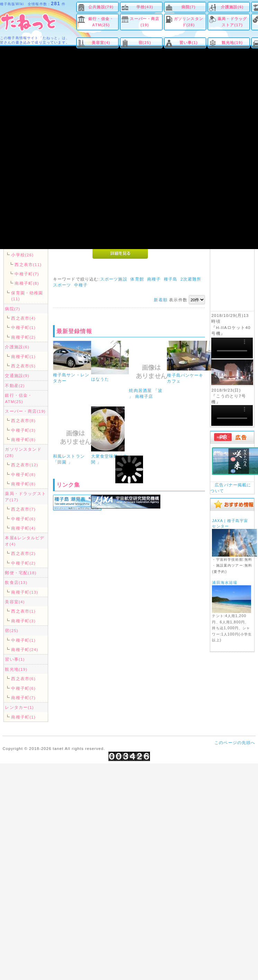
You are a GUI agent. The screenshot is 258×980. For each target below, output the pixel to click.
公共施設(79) (101, 7)
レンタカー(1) (19, 707)
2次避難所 (191, 279)
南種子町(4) (23, 528)
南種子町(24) (25, 649)
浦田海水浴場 (225, 583)
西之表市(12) (25, 465)
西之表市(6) (23, 679)
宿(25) (145, 43)
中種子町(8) (23, 474)
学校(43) (145, 7)
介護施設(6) (232, 7)
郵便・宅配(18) (21, 573)
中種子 (81, 285)
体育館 (137, 279)
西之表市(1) (23, 611)
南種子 (154, 279)
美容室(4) (101, 43)
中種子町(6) (23, 519)
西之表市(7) (23, 509)
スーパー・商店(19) (145, 22)
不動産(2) (15, 386)
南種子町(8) (27, 283)
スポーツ (62, 285)
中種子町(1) (23, 327)
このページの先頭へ (235, 743)
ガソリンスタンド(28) (189, 22)
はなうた (100, 379)
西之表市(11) (28, 264)
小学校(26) (22, 255)
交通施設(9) (17, 375)
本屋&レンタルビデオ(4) (25, 541)
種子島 (171, 279)
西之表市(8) (23, 420)
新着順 (161, 300)
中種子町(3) (23, 430)
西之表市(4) (23, 318)
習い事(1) (189, 43)
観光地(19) (232, 43)
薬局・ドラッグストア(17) (232, 22)
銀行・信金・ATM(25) (101, 22)
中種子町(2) (23, 563)
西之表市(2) (23, 553)
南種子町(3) (23, 621)
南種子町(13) (25, 592)
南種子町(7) (23, 698)
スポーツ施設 (114, 279)
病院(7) (189, 7)
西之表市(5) (23, 366)
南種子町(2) (23, 337)
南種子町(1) (23, 356)
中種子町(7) (27, 274)
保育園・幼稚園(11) (27, 296)
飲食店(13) (16, 582)
